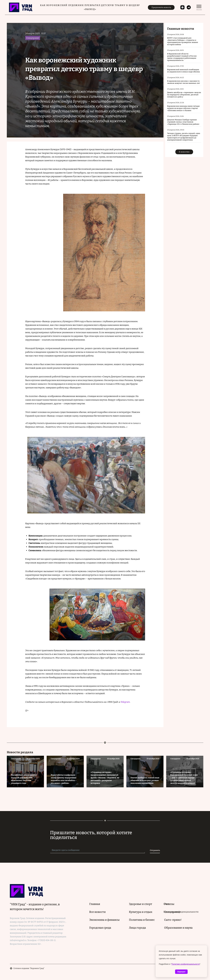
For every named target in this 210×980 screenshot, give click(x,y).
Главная (95, 904)
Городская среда (100, 928)
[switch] (199, 7)
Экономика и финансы (104, 920)
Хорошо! (181, 972)
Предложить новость (161, 7)
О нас (166, 904)
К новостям (184, 152)
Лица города (137, 928)
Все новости (97, 912)
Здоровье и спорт (141, 904)
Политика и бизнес (142, 920)
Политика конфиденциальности (181, 912)
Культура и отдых (141, 912)
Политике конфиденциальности (186, 964)
